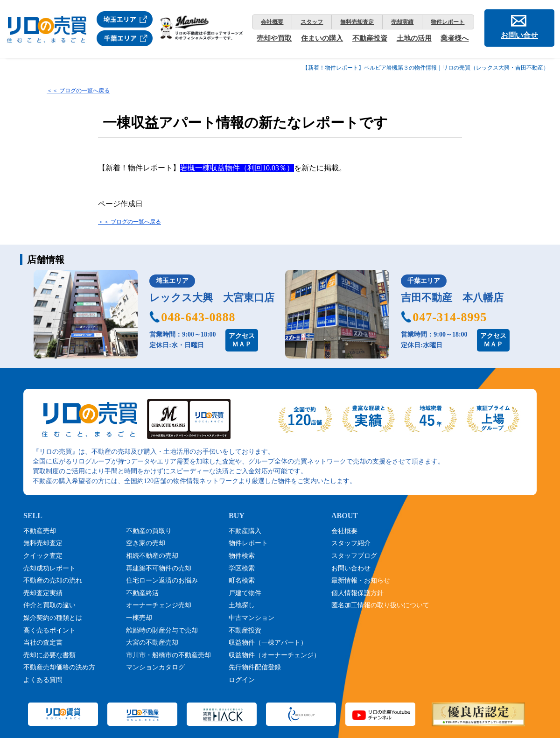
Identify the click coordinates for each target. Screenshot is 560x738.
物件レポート (448, 22)
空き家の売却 (146, 543)
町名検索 (242, 580)
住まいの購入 (322, 38)
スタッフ (312, 22)
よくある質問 (43, 680)
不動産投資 (370, 38)
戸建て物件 (245, 593)
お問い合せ (519, 35)
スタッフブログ (354, 556)
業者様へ (455, 38)
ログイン (242, 680)
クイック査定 (43, 556)
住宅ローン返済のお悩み (162, 580)
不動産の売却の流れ (53, 580)
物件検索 (242, 556)
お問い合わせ (351, 568)
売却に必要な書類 (49, 655)
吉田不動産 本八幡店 (452, 298)
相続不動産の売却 (152, 556)
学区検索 (242, 568)
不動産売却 (40, 531)
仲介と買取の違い (49, 605)
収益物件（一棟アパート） (268, 643)
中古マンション (252, 618)
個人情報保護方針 (357, 593)
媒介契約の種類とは (53, 618)
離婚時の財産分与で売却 (162, 630)
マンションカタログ (155, 667)
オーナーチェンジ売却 (159, 605)
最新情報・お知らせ (361, 580)
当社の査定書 (43, 643)
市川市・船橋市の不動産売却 (168, 655)
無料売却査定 (357, 22)
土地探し (242, 605)
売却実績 (402, 22)
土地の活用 (414, 38)
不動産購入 (245, 531)
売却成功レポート (49, 568)
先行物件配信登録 (255, 667)
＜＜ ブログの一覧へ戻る (78, 91)
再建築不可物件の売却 (159, 568)
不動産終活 (142, 593)
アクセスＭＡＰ (242, 340)
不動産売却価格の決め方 (59, 667)
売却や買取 (274, 38)
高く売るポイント (49, 630)
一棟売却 (139, 618)
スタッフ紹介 (351, 543)
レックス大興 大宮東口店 (212, 298)
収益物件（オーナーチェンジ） (274, 655)
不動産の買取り (149, 531)
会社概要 (272, 22)
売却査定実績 (43, 593)
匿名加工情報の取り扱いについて (380, 605)
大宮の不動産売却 (152, 643)
